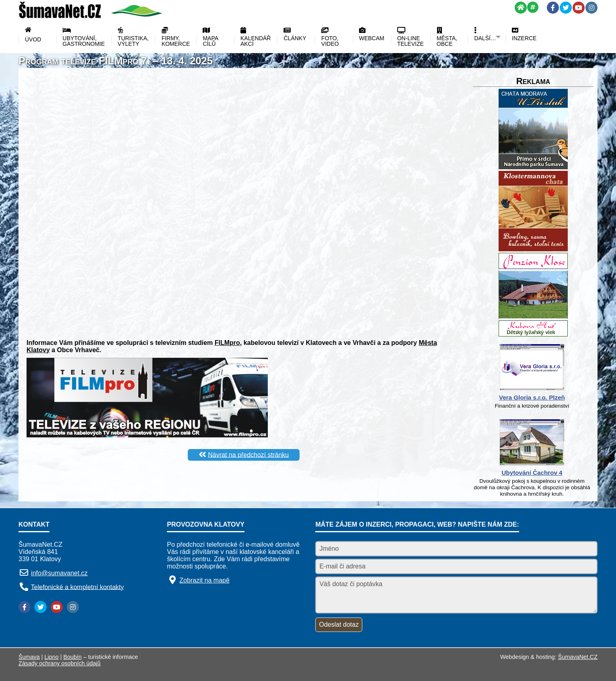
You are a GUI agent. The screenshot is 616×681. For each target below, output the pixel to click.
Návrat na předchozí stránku (248, 454)
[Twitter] (566, 8)
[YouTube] (579, 8)
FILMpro (227, 343)
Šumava (29, 657)
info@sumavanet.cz (59, 573)
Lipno (52, 657)
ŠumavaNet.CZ (578, 657)
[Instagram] (591, 8)
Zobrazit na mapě (204, 580)
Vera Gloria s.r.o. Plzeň (532, 397)
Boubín (73, 657)
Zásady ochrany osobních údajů (60, 663)
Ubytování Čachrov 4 (532, 473)
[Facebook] (553, 8)
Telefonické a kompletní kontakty (77, 587)
